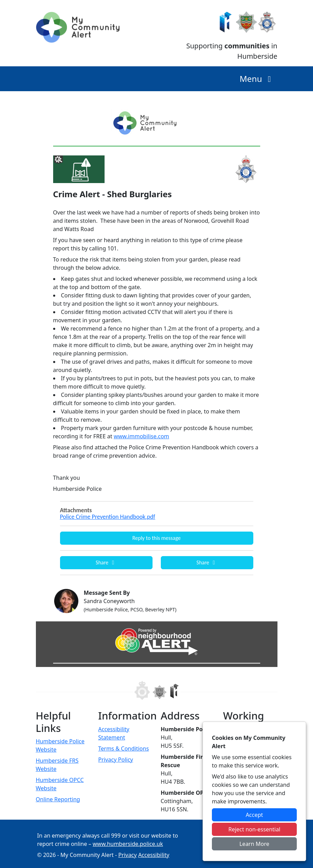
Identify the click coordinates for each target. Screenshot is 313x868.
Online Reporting (58, 799)
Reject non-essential (255, 829)
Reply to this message (156, 538)
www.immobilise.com (141, 436)
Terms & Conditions (124, 748)
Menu (257, 79)
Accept (254, 815)
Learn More (255, 844)
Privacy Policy (116, 760)
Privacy (128, 855)
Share (106, 562)
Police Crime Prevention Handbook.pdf (108, 517)
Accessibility (154, 855)
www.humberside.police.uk (128, 844)
